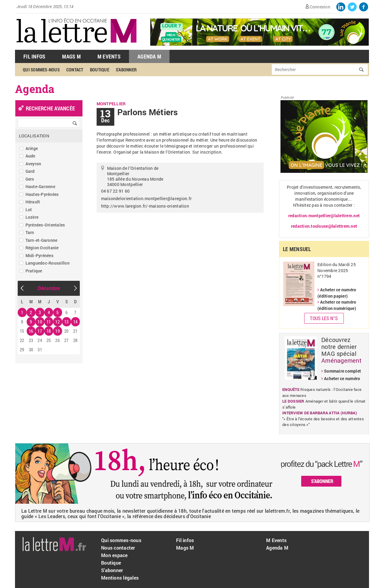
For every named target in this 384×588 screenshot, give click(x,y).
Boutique (100, 70)
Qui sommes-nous (41, 70)
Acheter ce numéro (342, 378)
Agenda (35, 89)
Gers (30, 179)
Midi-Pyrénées (39, 255)
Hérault (33, 202)
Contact (75, 70)
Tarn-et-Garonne (42, 240)
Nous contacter (118, 548)
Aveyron (33, 164)
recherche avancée (50, 108)
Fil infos (185, 540)
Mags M (71, 56)
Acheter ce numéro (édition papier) (337, 293)
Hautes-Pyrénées (42, 194)
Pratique (34, 271)
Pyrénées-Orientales (45, 225)
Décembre (49, 288)
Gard (30, 171)
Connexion (320, 7)
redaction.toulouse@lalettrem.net (324, 226)
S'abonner (126, 70)
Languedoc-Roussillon (48, 263)
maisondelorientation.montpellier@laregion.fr (146, 198)
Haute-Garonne (40, 186)
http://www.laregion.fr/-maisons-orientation (145, 206)
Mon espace (114, 555)
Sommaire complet (342, 371)
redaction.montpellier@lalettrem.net (324, 216)
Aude (30, 156)
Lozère (32, 217)
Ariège (32, 148)
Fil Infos (34, 56)
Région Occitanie (42, 248)
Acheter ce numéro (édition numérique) (337, 305)
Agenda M (149, 56)
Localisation (34, 136)
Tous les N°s (324, 318)
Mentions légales (120, 578)
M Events (109, 56)
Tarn (30, 232)
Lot (29, 210)
